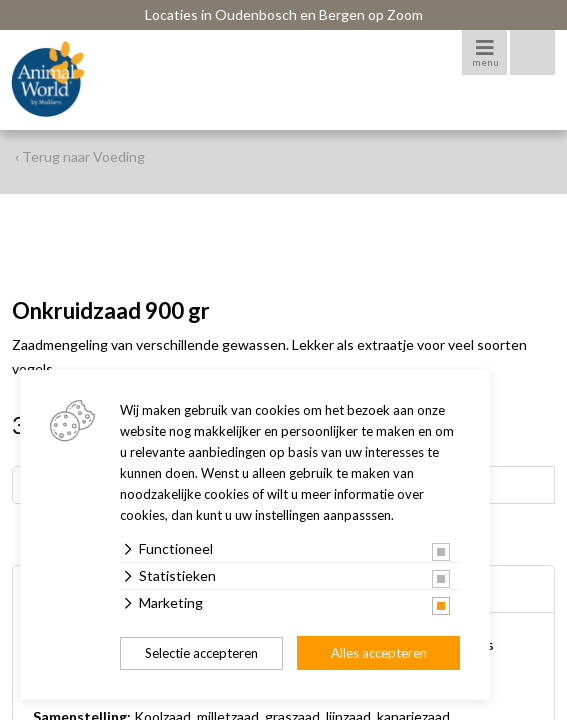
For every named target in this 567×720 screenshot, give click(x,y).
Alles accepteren (379, 653)
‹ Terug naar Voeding (80, 156)
